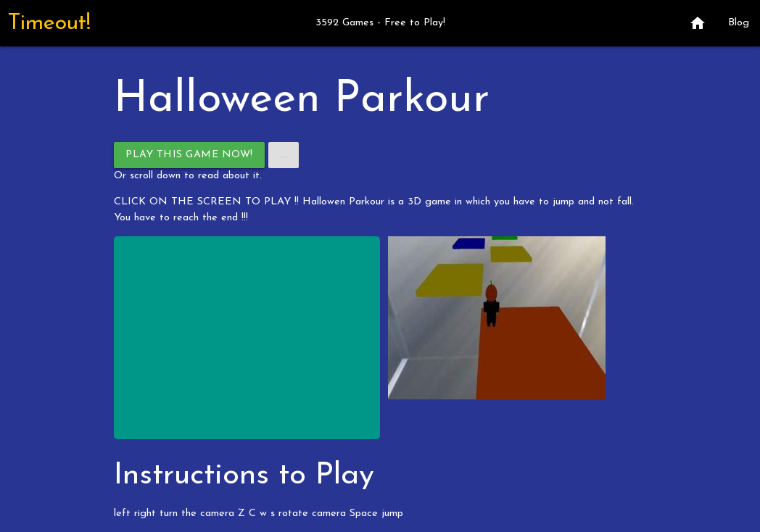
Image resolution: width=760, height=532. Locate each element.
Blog (739, 23)
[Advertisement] (247, 338)
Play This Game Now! (189, 155)
